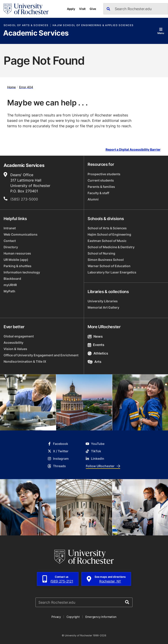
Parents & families (101, 187)
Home (11, 87)
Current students (101, 180)
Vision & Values (15, 349)
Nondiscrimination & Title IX (25, 361)
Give (93, 9)
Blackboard (12, 279)
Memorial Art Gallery (103, 307)
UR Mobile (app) (16, 260)
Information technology (22, 272)
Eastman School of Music (107, 241)
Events (96, 345)
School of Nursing (101, 253)
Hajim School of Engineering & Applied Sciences (93, 25)
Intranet (10, 228)
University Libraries (103, 301)
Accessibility (13, 342)
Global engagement (19, 336)
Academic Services (36, 33)
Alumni (93, 199)
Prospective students (104, 174)
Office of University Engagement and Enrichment (41, 355)
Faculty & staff (98, 193)
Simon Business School (106, 260)
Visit (82, 9)
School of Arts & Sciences (26, 25)
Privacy (56, 617)
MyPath (9, 291)
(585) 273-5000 (24, 199)
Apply (71, 9)
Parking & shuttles (18, 266)
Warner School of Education (109, 266)
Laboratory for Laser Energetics (112, 272)
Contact (10, 241)
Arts (94, 362)
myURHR (10, 285)
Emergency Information (101, 617)
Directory (11, 247)
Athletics (98, 353)
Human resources (17, 253)
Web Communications (21, 234)
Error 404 (26, 87)
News (95, 336)
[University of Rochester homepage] (26, 9)
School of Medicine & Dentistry (111, 247)
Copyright (73, 617)
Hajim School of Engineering (109, 234)
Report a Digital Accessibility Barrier (133, 149)
